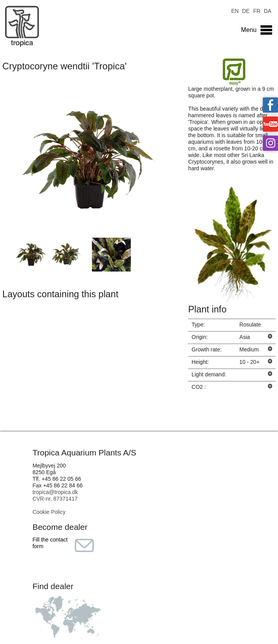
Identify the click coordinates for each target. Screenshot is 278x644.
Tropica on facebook (270, 105)
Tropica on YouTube (270, 124)
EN (235, 10)
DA (267, 10)
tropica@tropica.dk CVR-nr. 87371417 (55, 495)
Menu (249, 30)
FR (257, 10)
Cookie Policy (49, 512)
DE (246, 10)
